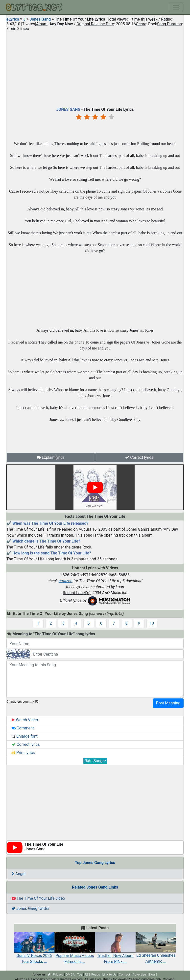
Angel (19, 874)
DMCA (70, 974)
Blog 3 (153, 974)
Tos (80, 974)
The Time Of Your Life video (38, 898)
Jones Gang (40, 19)
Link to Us (109, 974)
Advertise (139, 974)
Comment (23, 728)
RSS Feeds (92, 974)
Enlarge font (25, 736)
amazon (66, 581)
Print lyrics (23, 753)
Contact (124, 974)
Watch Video (25, 720)
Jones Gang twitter (31, 908)
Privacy (58, 974)
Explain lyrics (51, 457)
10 (152, 623)
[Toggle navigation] (176, 7)
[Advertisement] (95, 68)
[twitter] (49, 974)
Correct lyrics (139, 457)
